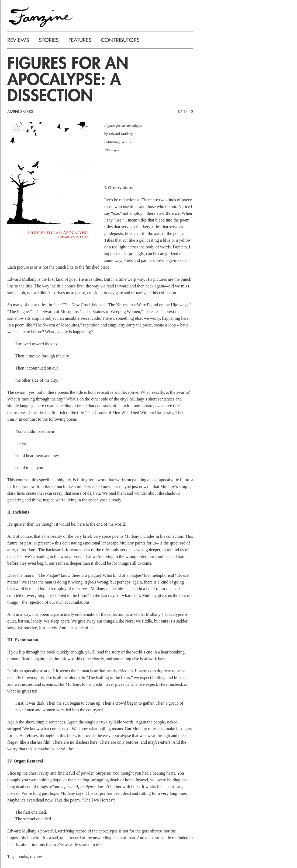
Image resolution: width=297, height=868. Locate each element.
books (23, 857)
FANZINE (41, 17)
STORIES (49, 40)
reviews (37, 857)
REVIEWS (18, 40)
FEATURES (80, 40)
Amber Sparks (20, 112)
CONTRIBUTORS (120, 40)
